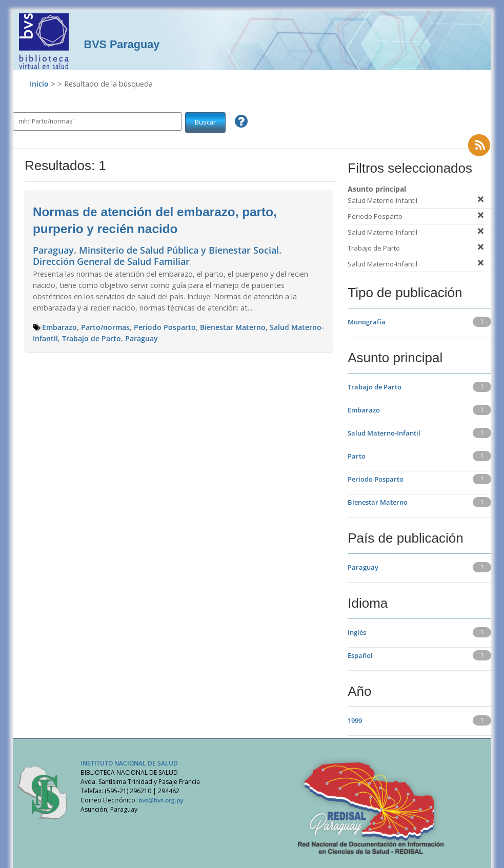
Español (360, 655)
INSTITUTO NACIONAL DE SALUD (129, 763)
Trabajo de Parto (92, 338)
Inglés (357, 632)
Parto (357, 456)
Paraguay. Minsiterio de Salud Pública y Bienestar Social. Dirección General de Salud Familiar (157, 256)
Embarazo (59, 327)
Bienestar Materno (233, 327)
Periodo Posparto (165, 327)
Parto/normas (105, 327)
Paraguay (142, 338)
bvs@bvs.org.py (161, 800)
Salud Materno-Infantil (384, 433)
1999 (355, 720)
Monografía (367, 322)
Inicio (39, 84)
